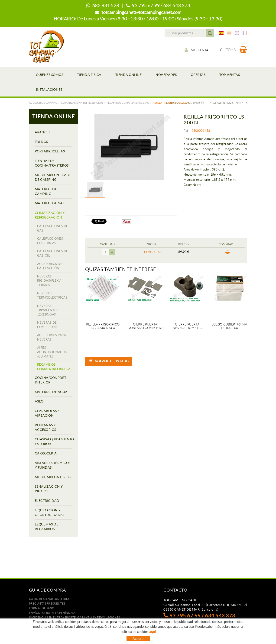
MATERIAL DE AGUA (51, 392)
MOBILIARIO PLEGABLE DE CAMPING (54, 177)
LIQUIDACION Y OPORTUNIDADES (50, 512)
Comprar (228, 253)
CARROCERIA (46, 453)
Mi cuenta (196, 50)
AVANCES (43, 132)
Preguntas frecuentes (47, 604)
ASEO (39, 401)
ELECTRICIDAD (47, 501)
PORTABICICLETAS (50, 151)
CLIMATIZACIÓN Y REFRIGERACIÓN (82, 103)
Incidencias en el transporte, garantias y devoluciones (75, 617)
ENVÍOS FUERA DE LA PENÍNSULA (52, 613)
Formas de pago (42, 608)
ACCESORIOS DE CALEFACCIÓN (50, 266)
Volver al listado (109, 361)
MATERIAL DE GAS (50, 203)
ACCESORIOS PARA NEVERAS (52, 337)
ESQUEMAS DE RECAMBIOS (47, 527)
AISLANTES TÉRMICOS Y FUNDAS (53, 465)
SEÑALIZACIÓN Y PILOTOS (49, 489)
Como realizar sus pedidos (51, 599)
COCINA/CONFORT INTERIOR (51, 380)
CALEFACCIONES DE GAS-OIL (53, 253)
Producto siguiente (228, 103)
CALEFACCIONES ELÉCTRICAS (50, 241)
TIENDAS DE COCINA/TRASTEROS (52, 163)
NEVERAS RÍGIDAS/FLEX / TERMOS (49, 281)
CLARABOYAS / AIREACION (47, 413)
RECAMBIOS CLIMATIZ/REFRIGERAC (128, 103)
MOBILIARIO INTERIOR (53, 477)
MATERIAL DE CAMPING (46, 191)
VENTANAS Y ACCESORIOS (45, 427)
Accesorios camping (43, 103)
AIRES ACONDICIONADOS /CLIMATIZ (52, 352)
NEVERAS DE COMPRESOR (47, 325)
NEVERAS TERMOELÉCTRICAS (52, 295)
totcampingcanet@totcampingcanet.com (141, 12)
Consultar (153, 252)
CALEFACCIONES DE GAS (53, 228)
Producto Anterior (185, 103)
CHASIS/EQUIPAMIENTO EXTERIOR (54, 441)
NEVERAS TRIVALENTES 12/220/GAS (48, 310)
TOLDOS (41, 142)
